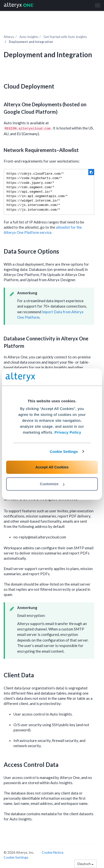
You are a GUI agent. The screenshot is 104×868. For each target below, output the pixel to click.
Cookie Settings (64, 452)
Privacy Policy (68, 432)
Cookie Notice (53, 852)
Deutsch (85, 864)
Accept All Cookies (52, 467)
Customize (52, 484)
